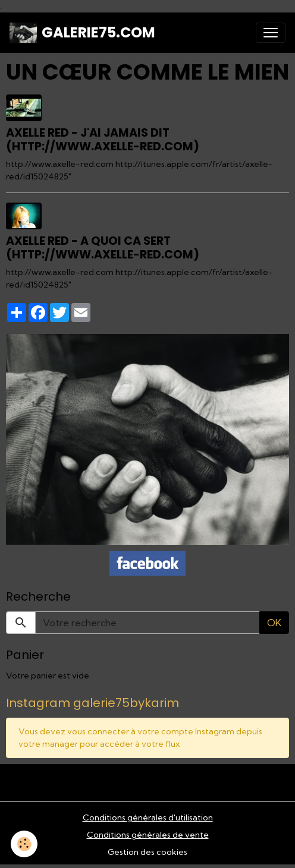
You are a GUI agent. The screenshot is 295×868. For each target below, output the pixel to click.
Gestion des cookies (147, 852)
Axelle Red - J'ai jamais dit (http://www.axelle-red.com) (103, 140)
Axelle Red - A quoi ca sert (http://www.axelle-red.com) (103, 248)
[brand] (82, 33)
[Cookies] (24, 844)
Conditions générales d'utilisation (148, 818)
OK (274, 623)
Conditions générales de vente (148, 835)
